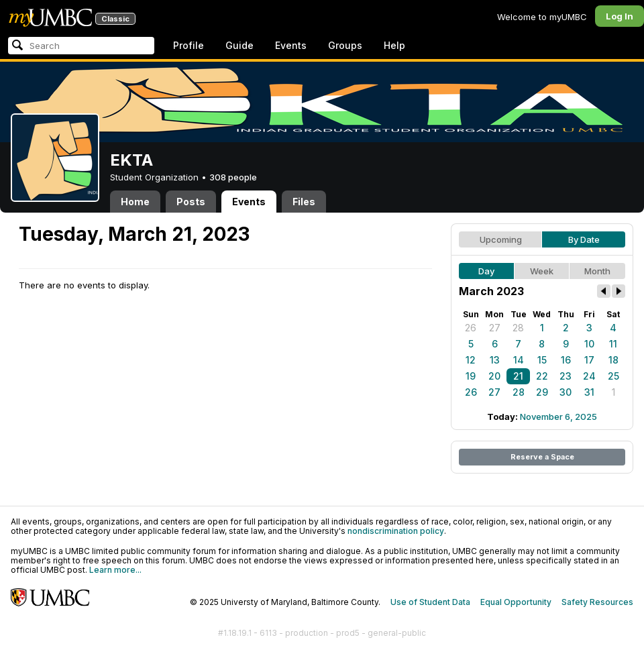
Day (486, 271)
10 (589, 344)
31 (589, 392)
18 (613, 360)
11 (613, 344)
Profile (189, 45)
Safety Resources (597, 602)
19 (471, 376)
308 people (233, 177)
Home (135, 202)
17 (589, 360)
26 (471, 328)
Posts (191, 202)
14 (519, 360)
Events (291, 45)
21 (518, 376)
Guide (239, 45)
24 (589, 376)
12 (471, 360)
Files (304, 202)
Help (394, 45)
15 (542, 360)
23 (566, 376)
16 (566, 360)
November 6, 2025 (558, 417)
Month (597, 271)
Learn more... (115, 570)
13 (495, 360)
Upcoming (501, 239)
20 (494, 376)
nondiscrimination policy (396, 531)
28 (518, 328)
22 (542, 376)
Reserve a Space (542, 457)
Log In (620, 16)
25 (613, 376)
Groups (345, 45)
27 (495, 328)
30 (566, 392)
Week (542, 271)
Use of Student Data (430, 602)
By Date (584, 239)
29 (542, 392)
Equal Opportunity (516, 602)
